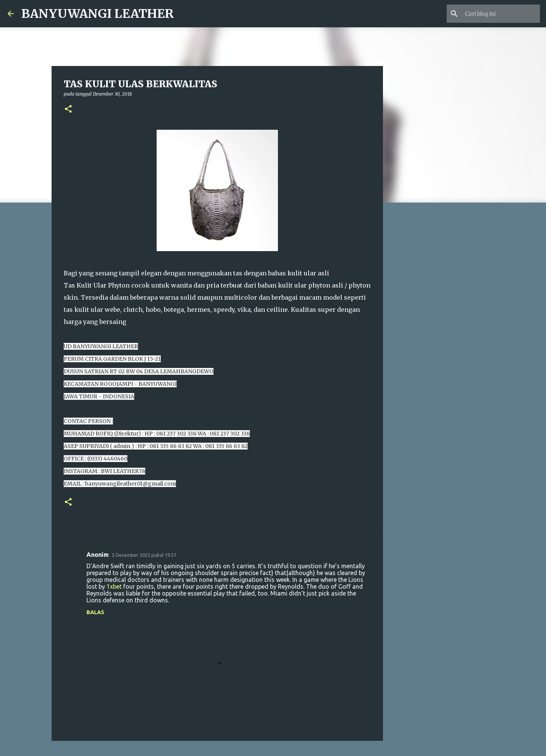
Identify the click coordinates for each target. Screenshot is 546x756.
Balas (95, 612)
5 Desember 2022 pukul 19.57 (144, 555)
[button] (68, 109)
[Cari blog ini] (500, 14)
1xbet (114, 586)
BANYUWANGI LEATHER (98, 14)
